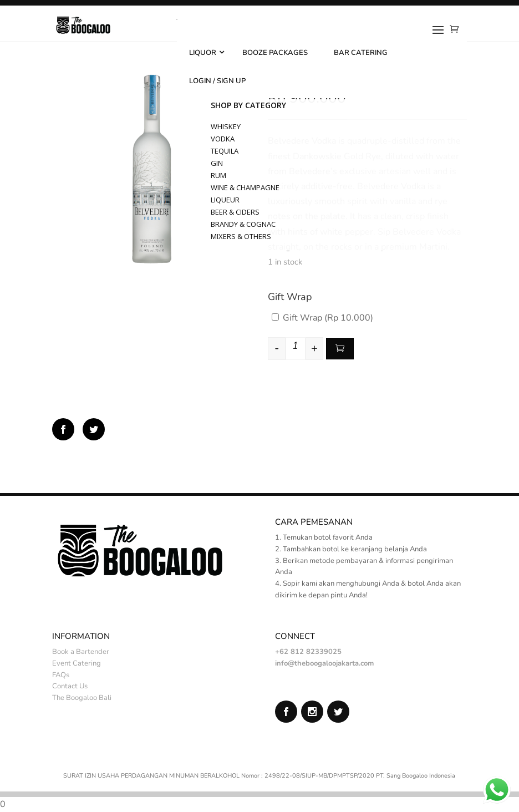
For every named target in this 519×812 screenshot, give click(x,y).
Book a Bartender (81, 652)
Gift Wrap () (322, 318)
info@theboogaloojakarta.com (324, 663)
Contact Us (70, 686)
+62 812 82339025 (308, 652)
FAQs (61, 675)
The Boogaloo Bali (82, 698)
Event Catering (77, 663)
